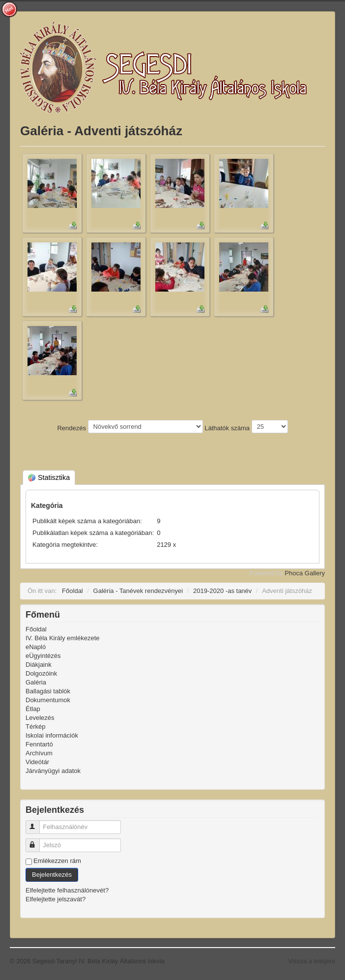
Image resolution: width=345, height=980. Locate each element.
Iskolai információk (52, 735)
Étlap (33, 709)
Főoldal (36, 629)
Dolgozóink (41, 673)
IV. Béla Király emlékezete (63, 638)
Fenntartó (39, 744)
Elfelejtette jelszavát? (56, 899)
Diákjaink (39, 665)
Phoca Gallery (305, 573)
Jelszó (37, 841)
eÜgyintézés (43, 656)
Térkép (35, 727)
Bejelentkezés (52, 875)
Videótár (37, 762)
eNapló (36, 647)
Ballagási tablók (48, 691)
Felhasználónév (37, 823)
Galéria (36, 682)
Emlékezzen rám (57, 861)
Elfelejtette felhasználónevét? (67, 890)
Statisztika (49, 477)
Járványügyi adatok (53, 771)
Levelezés (40, 718)
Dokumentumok (48, 700)
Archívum (39, 753)
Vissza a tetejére (312, 961)
